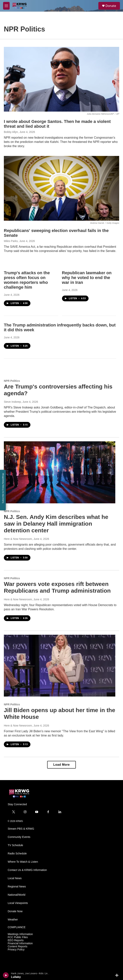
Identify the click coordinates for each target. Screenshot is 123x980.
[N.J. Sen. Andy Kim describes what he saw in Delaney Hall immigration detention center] (60, 472)
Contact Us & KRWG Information (27, 870)
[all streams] (118, 975)
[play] (6, 975)
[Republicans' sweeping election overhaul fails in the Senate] (61, 188)
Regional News (17, 887)
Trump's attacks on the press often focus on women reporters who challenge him (27, 280)
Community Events (19, 837)
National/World (17, 895)
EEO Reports (16, 940)
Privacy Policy (16, 950)
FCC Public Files (18, 937)
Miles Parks (11, 241)
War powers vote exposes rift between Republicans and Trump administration (57, 587)
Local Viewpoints (18, 903)
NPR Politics (12, 381)
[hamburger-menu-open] (6, 6)
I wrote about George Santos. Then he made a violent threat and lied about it (57, 124)
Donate (111, 6)
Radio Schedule (17, 854)
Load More (61, 765)
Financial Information (20, 943)
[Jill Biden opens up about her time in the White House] (60, 666)
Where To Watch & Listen (23, 862)
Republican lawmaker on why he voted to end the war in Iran (87, 278)
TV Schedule (15, 845)
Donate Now (15, 911)
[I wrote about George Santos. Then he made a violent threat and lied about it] (61, 79)
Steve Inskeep (12, 402)
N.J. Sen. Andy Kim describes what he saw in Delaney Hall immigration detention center (56, 524)
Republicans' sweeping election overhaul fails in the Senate (56, 233)
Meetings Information (20, 934)
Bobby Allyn (11, 132)
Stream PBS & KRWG (21, 829)
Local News (15, 878)
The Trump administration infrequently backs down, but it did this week (60, 327)
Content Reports (18, 946)
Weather (13, 920)
